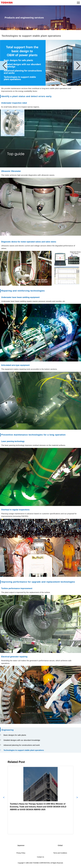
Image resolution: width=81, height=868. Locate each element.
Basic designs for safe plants (14, 735)
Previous (4, 800)
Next (77, 66)
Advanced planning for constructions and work (21, 745)
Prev (4, 66)
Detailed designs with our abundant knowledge (21, 740)
